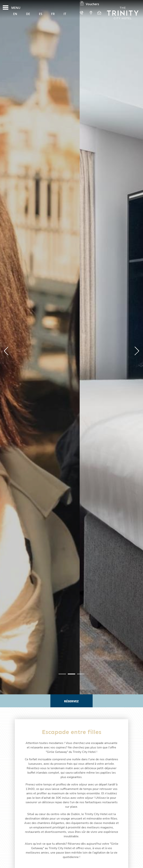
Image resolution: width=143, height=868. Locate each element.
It (65, 14)
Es (41, 14)
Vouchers (89, 4)
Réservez (71, 701)
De (28, 14)
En (15, 14)
